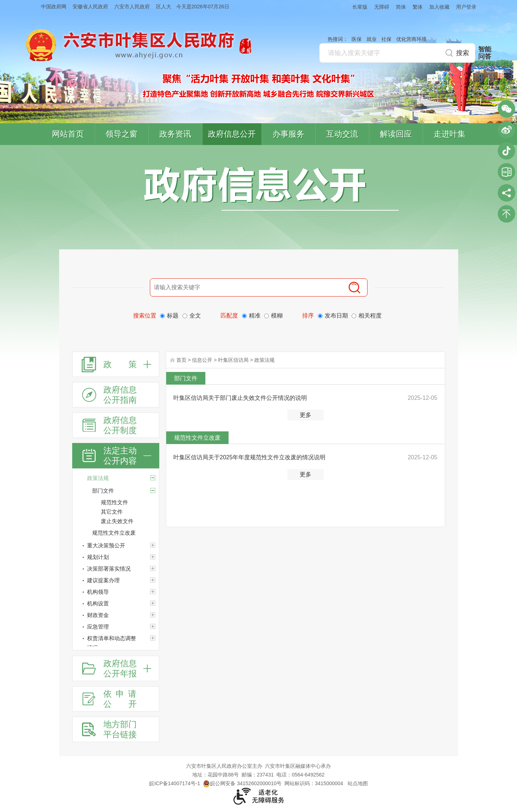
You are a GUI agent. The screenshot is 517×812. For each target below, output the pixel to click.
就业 (372, 39)
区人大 (164, 7)
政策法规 (264, 360)
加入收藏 (439, 7)
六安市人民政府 (132, 7)
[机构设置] (116, 604)
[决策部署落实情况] (116, 569)
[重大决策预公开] (116, 546)
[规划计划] (116, 557)
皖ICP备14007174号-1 (175, 783)
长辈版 (360, 7)
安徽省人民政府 (90, 7)
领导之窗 (122, 134)
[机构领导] (116, 592)
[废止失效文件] (130, 521)
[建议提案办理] (116, 580)
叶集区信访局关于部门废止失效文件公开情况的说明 (240, 398)
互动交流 (342, 134)
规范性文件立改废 (197, 438)
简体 (401, 7)
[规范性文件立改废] (126, 533)
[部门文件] (153, 490)
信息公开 (202, 360)
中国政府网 (54, 7)
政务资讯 (175, 134)
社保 (386, 39)
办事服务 (288, 134)
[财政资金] (116, 615)
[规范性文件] (130, 502)
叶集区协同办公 (506, 172)
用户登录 (466, 7)
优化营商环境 (411, 39)
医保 (357, 39)
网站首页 (68, 134)
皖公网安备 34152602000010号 (242, 783)
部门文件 (186, 378)
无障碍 (382, 7)
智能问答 (485, 53)
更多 (305, 415)
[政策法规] (116, 478)
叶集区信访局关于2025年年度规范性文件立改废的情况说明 (250, 457)
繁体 (418, 7)
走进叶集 (450, 134)
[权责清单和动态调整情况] (116, 643)
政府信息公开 (232, 134)
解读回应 (396, 134)
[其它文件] (130, 512)
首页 (181, 360)
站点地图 (358, 783)
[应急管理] (116, 627)
